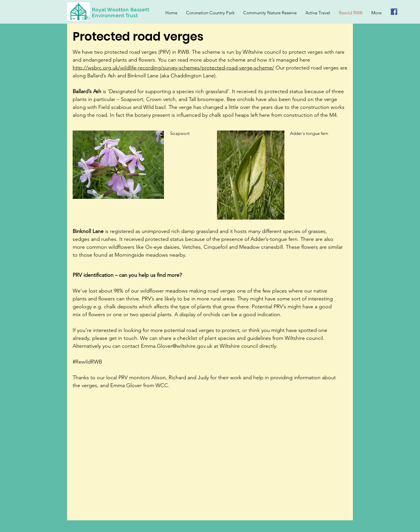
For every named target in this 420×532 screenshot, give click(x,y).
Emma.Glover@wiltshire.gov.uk (177, 346)
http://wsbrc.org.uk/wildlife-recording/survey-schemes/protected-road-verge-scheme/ (173, 68)
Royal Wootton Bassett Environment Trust (121, 13)
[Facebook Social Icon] (394, 12)
